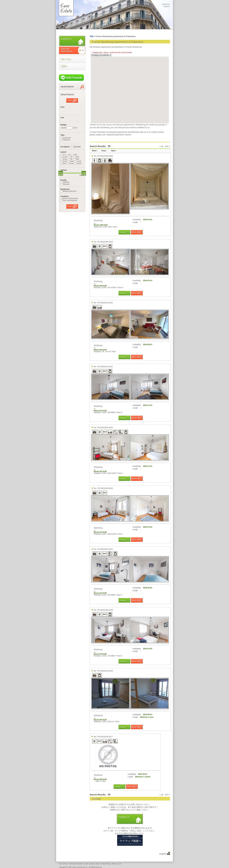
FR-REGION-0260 (105, 156)
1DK (74, 155)
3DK (76, 159)
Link (120, 864)
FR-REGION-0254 (105, 242)
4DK (71, 161)
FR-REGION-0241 (105, 549)
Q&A (86, 864)
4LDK (78, 161)
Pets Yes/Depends (69, 200)
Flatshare (65, 140)
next (167, 146)
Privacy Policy (106, 864)
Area (103, 151)
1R (63, 155)
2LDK (64, 159)
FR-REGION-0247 (105, 367)
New (113, 151)
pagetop (163, 854)
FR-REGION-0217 (105, 737)
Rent (94, 151)
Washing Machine (68, 191)
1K (68, 155)
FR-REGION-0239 (105, 610)
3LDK (64, 161)
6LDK (78, 164)
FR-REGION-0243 (105, 427)
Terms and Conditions (76, 864)
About (98, 864)
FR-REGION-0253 (105, 303)
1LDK (64, 157)
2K (70, 157)
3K (70, 159)
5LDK (70, 164)
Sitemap (114, 864)
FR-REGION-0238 (105, 671)
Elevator (65, 184)
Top (60, 864)
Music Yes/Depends (69, 198)
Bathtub (65, 182)
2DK (76, 157)
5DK (63, 164)
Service (65, 864)
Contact (92, 864)
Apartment (66, 138)
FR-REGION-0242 (105, 488)
